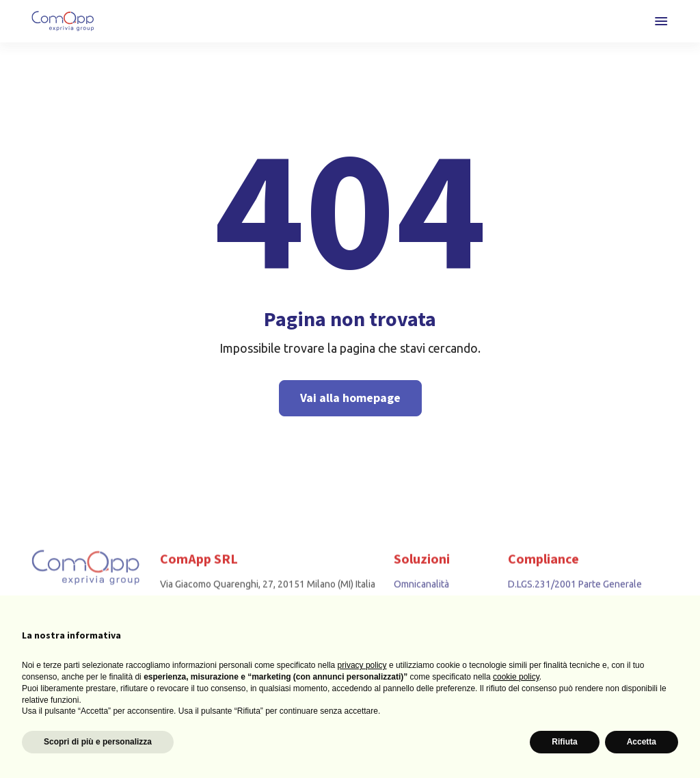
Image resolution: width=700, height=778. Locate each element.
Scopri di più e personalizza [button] (98, 742)
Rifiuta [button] (564, 742)
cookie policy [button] (516, 677)
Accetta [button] (642, 742)
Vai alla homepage (350, 398)
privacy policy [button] (362, 665)
